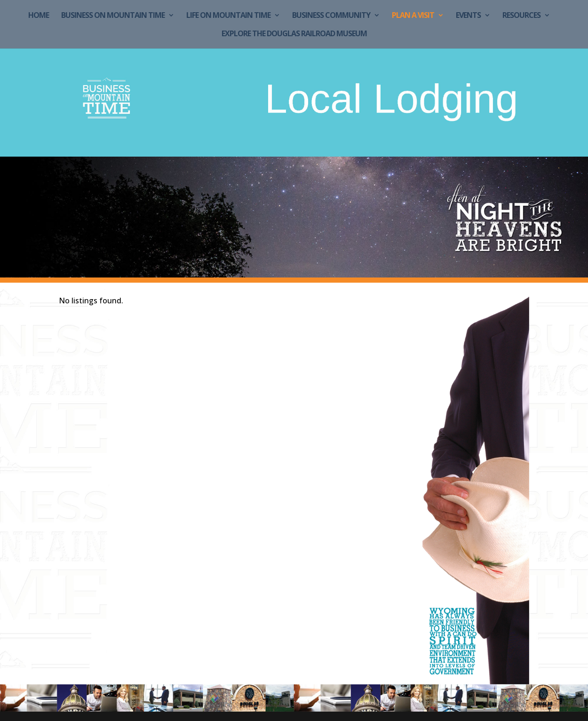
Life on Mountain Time (228, 16)
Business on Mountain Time (113, 16)
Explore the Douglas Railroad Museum (294, 34)
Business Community (331, 16)
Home (39, 16)
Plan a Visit (413, 16)
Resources (521, 16)
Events (468, 16)
